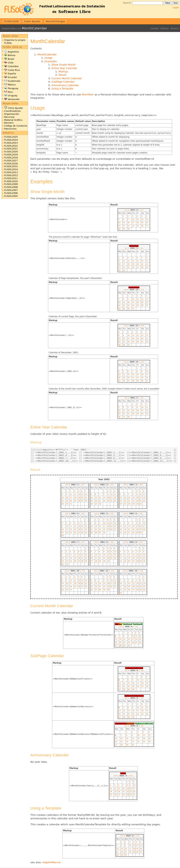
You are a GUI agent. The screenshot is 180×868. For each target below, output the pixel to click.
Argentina (13, 52)
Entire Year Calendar (64, 68)
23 (128, 226)
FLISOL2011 (11, 178)
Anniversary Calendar (65, 85)
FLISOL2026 (11, 21)
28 (119, 229)
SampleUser (134, 287)
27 (147, 226)
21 (119, 226)
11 (138, 219)
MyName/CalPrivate (134, 668)
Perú (10, 92)
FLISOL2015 (11, 166)
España (12, 74)
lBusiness (130, 724)
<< (126, 210)
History (165, 28)
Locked (154, 28)
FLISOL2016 (11, 164)
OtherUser (134, 246)
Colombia (13, 66)
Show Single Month (64, 65)
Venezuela (14, 99)
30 (128, 229)
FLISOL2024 (11, 140)
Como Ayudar (32, 21)
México (12, 85)
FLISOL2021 (11, 149)
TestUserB (138, 624)
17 (133, 223)
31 (124, 270)
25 (138, 226)
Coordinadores (12, 111)
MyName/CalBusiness (134, 696)
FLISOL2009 (11, 184)
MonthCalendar (34, 28)
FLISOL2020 (11, 152)
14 (119, 223)
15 (124, 223)
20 (147, 223)
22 (124, 226)
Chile (11, 63)
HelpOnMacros (11, 28)
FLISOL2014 (11, 169)
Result (62, 75)
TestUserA (128, 624)
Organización (12, 114)
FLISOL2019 (11, 155)
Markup (63, 72)
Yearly (123, 773)
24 (133, 226)
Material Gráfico (13, 120)
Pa (119, 624)
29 (124, 229)
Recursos (9, 117)
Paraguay (13, 88)
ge (121, 624)
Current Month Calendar (67, 78)
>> (142, 210)
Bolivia (12, 55)
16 (128, 223)
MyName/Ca (120, 724)
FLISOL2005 (11, 196)
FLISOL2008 (11, 187)
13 (147, 219)
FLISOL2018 (11, 158)
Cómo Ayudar (15, 108)
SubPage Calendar (63, 82)
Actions (175, 28)
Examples (51, 61)
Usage (48, 58)
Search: (127, 3)
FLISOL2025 (11, 137)
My (116, 624)
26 (142, 226)
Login (176, 7)
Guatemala (14, 81)
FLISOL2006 (11, 193)
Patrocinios (10, 129)
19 (142, 223)
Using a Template (62, 89)
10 (133, 219)
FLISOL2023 (11, 143)
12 (142, 219)
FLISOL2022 (11, 146)
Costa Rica (14, 70)
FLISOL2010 (11, 181)
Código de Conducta (16, 126)
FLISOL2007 (11, 190)
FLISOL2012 (11, 175)
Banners (9, 123)
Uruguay (13, 96)
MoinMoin (88, 95)
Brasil (11, 59)
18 (138, 223)
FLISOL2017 (11, 161)
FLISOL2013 (11, 172)
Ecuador (12, 77)
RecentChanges (56, 21)
